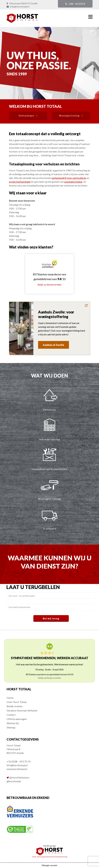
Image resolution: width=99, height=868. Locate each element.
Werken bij (13, 723)
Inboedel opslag (50, 439)
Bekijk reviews (15, 706)
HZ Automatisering (60, 857)
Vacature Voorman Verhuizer (22, 710)
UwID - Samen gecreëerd (41, 857)
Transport (49, 528)
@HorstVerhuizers (20, 777)
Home (10, 698)
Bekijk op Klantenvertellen (50, 285)
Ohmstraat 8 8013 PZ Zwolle (23, 3)
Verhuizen (49, 410)
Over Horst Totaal (17, 702)
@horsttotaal (14, 781)
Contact (11, 715)
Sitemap (11, 727)
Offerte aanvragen (17, 719)
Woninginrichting (49, 499)
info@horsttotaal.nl (20, 7)
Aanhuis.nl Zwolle (54, 345)
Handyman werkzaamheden (49, 469)
